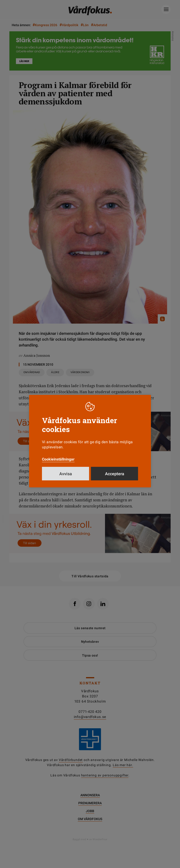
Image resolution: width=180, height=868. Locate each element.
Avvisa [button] (66, 474)
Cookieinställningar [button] (58, 459)
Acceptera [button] (115, 474)
